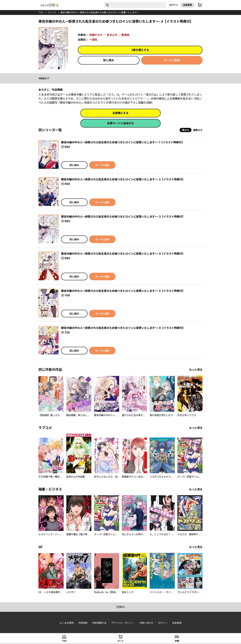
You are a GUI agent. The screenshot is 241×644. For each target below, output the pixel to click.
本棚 (177, 641)
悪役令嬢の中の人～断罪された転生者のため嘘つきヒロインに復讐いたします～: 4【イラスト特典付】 (123, 254)
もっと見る (196, 370)
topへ (121, 607)
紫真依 (125, 35)
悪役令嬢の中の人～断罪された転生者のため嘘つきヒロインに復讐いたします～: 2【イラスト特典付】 (123, 179)
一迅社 (93, 40)
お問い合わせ (146, 623)
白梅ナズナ (96, 35)
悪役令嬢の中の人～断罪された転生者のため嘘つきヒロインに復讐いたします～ (100, 12)
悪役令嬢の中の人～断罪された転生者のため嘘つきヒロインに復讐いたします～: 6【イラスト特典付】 (123, 328)
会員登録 (187, 5)
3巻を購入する (140, 50)
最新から (198, 130)
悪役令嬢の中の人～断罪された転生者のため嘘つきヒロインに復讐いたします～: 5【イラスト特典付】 (123, 291)
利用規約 (83, 623)
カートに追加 (172, 60)
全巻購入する (120, 113)
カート (120, 641)
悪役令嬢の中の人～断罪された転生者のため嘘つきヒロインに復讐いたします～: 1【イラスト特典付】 (123, 142)
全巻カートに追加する (120, 123)
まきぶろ (112, 35)
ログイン (174, 5)
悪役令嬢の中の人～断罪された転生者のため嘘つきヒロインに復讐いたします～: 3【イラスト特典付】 (123, 217)
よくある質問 (67, 623)
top (41, 12)
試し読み (109, 60)
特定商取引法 (99, 623)
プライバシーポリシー (123, 623)
